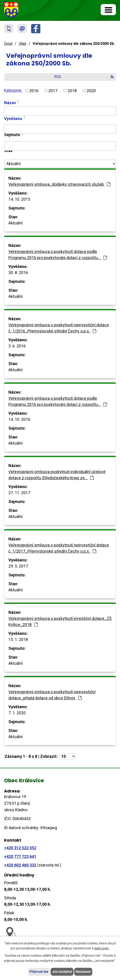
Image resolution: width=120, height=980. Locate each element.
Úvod (8, 44)
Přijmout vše (39, 972)
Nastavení (83, 972)
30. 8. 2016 (18, 273)
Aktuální (16, 223)
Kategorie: (13, 90)
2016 (34, 90)
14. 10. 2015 (19, 199)
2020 (91, 90)
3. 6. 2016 (17, 346)
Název (10, 103)
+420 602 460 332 (20, 865)
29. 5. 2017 (18, 566)
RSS (84, 77)
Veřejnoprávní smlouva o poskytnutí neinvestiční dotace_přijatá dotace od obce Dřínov (52, 695)
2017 (53, 90)
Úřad (22, 44)
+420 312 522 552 (20, 848)
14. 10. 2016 (19, 419)
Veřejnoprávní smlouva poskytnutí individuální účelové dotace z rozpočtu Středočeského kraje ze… (57, 475)
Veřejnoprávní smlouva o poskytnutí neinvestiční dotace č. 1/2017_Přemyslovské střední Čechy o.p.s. (59, 548)
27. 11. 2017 (19, 493)
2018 (72, 90)
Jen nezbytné (62, 972)
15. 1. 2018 (18, 639)
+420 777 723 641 (20, 856)
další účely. (102, 949)
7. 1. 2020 (17, 713)
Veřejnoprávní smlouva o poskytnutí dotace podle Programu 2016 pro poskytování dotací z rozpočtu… (58, 255)
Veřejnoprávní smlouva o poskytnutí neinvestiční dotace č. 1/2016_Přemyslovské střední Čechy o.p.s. (59, 328)
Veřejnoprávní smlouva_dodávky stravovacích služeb (59, 184)
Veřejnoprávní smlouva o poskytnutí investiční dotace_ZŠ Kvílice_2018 (60, 621)
